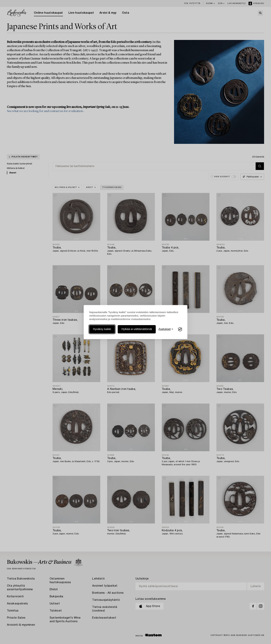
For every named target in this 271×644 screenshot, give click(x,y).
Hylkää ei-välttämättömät (137, 329)
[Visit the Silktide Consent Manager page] (180, 329)
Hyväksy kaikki (102, 329)
